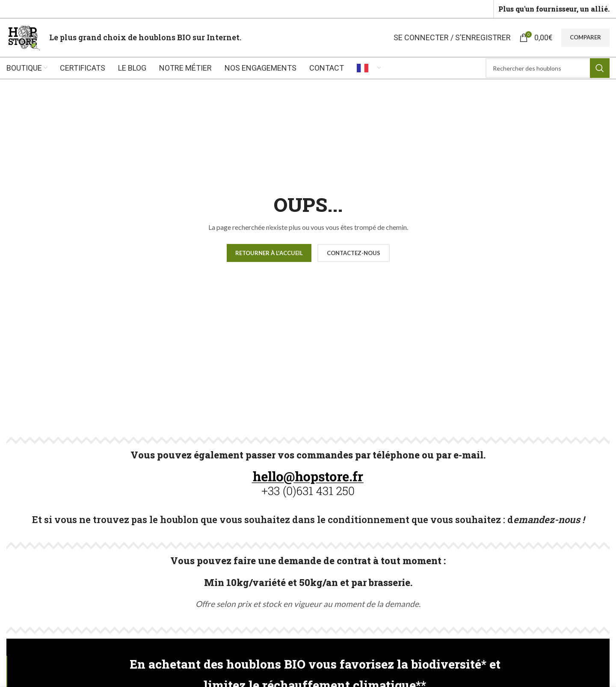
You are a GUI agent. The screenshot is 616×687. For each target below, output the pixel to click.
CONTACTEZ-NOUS (354, 253)
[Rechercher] (548, 68)
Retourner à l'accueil (269, 253)
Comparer (585, 37)
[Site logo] (24, 37)
